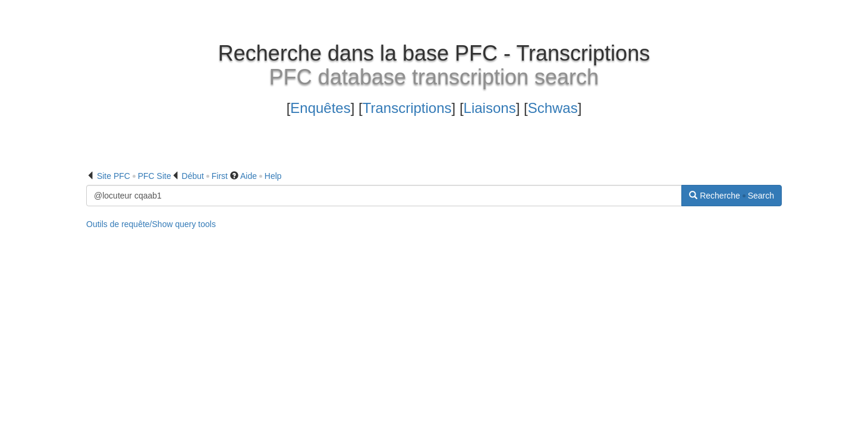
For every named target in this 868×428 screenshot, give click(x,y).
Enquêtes (320, 108)
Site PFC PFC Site (134, 176)
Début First (205, 176)
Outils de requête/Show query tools (151, 224)
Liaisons (490, 108)
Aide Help (261, 176)
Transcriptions (407, 108)
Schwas (553, 108)
